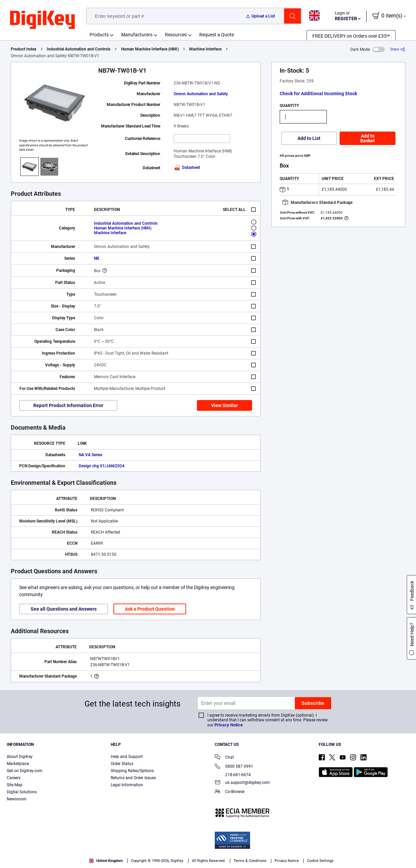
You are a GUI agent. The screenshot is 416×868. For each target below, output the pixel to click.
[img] (42, 20)
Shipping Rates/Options (132, 771)
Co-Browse (230, 792)
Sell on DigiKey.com (25, 771)
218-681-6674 (233, 775)
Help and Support (127, 757)
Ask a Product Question (150, 609)
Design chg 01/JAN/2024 (102, 466)
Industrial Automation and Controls (79, 49)
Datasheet (187, 168)
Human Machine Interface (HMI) (150, 49)
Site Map (15, 785)
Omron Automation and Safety (201, 94)
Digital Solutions (22, 792)
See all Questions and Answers (64, 609)
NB (97, 258)
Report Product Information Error (68, 405)
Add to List (309, 138)
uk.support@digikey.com (242, 783)
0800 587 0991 (234, 767)
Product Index (24, 49)
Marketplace (18, 764)
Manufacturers (137, 35)
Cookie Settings (320, 861)
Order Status (122, 764)
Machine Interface (205, 49)
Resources (176, 35)
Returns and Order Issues (133, 778)
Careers (14, 778)
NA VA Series (91, 455)
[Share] (398, 49)
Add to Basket (368, 138)
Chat (224, 758)
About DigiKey (20, 757)
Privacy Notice (229, 725)
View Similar (224, 405)
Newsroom (17, 799)
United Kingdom (106, 861)
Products (99, 35)
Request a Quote (217, 35)
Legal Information (127, 785)
